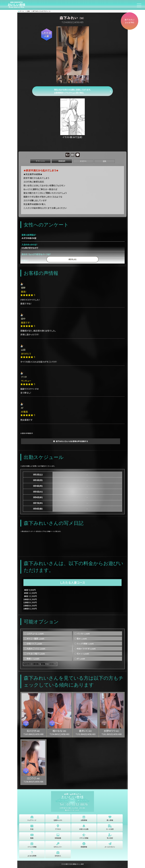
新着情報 (84, 847)
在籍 (28, 11)
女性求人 (58, 856)
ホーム (21, 11)
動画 (32, 837)
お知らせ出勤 (84, 828)
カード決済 (110, 828)
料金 (32, 828)
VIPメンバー (58, 847)
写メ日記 (110, 837)
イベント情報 (32, 847)
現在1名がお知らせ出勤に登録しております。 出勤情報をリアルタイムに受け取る (73, 91)
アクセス (58, 828)
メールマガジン (110, 847)
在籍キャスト (58, 819)
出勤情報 (84, 819)
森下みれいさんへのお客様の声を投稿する (72, 442)
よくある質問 (32, 856)
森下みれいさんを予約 (129, 22)
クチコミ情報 (84, 837)
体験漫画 (58, 837)
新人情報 (110, 819)
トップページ (32, 819)
